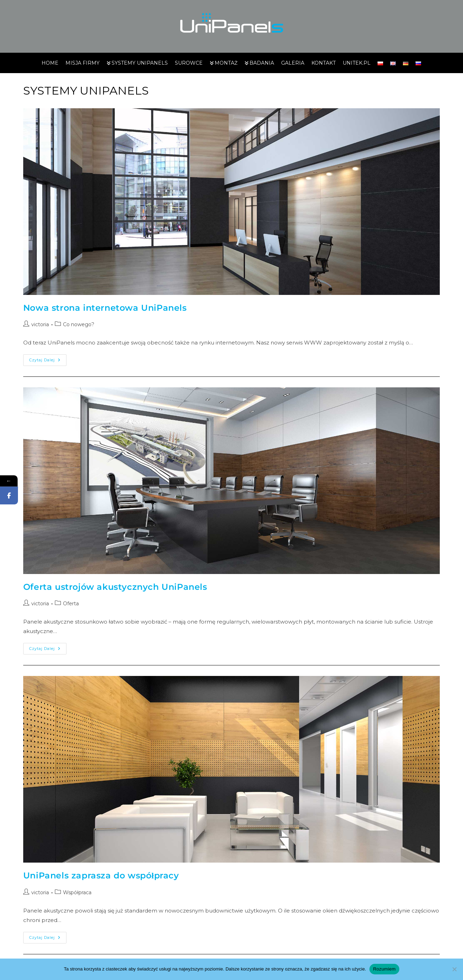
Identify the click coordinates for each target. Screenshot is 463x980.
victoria (40, 324)
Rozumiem (384, 969)
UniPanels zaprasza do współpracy (101, 875)
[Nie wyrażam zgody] (454, 969)
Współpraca (77, 892)
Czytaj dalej (48, 358)
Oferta (71, 604)
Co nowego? (79, 324)
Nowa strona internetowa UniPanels (105, 308)
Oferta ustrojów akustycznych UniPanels (115, 587)
